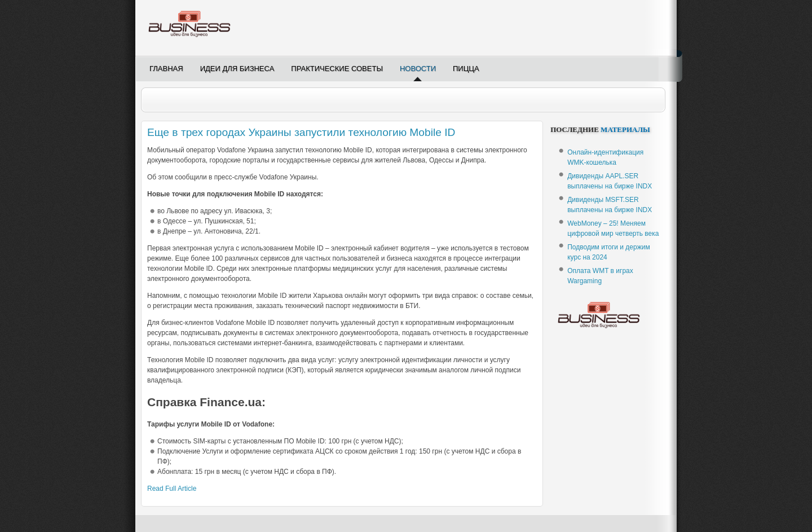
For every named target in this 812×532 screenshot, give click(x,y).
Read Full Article (172, 489)
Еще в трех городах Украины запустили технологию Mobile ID (301, 132)
